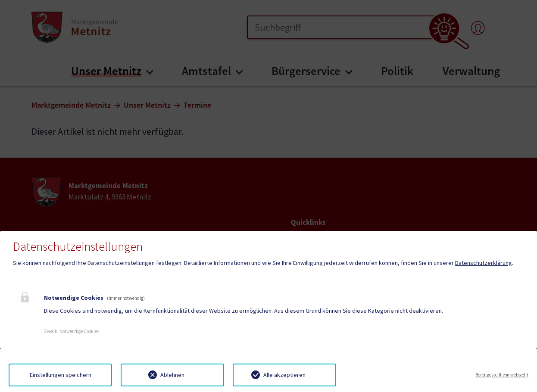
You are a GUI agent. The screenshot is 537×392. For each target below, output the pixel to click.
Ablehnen (172, 375)
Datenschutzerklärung (484, 263)
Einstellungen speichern (61, 375)
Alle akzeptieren (284, 375)
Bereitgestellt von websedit (502, 375)
